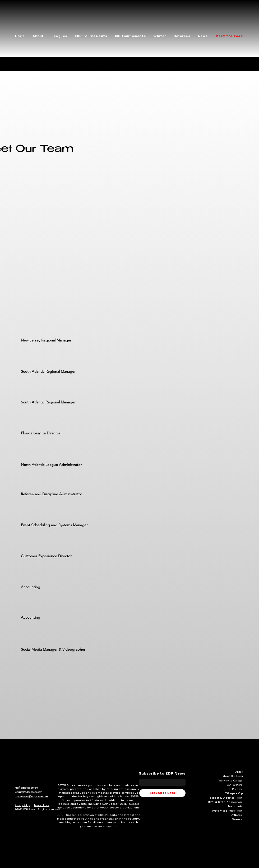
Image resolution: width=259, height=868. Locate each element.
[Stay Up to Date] (162, 793)
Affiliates (237, 815)
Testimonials (235, 806)
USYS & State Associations (225, 802)
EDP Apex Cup (234, 793)
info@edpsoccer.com (26, 788)
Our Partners (235, 785)
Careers (237, 819)
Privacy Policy (22, 805)
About (239, 772)
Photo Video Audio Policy (227, 811)
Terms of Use (42, 805)
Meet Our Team (233, 776)
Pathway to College (230, 781)
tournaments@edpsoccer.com (32, 797)
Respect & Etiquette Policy (225, 798)
